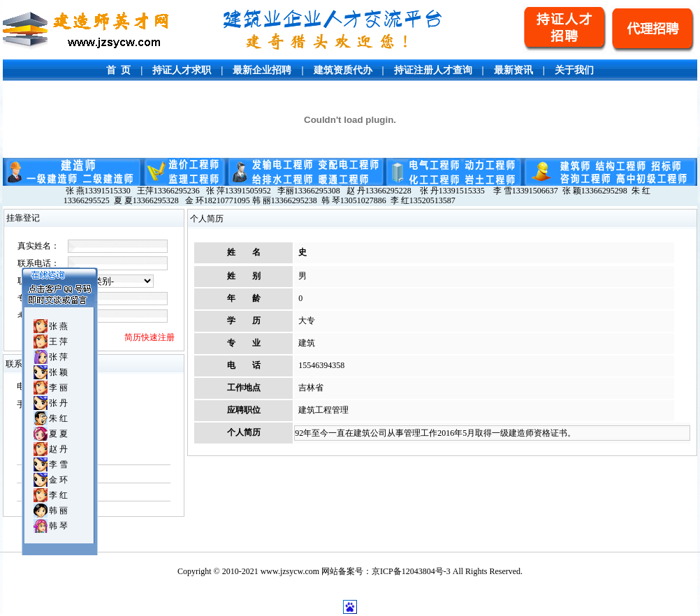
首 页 (118, 70)
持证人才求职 (182, 70)
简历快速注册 (150, 337)
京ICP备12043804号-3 (411, 571)
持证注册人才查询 (433, 70)
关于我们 (574, 70)
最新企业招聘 (262, 70)
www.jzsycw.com (290, 571)
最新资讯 (513, 70)
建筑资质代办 (343, 70)
